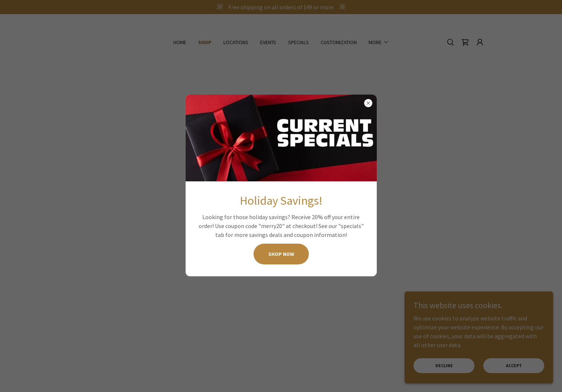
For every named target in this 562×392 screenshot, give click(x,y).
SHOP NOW (281, 254)
